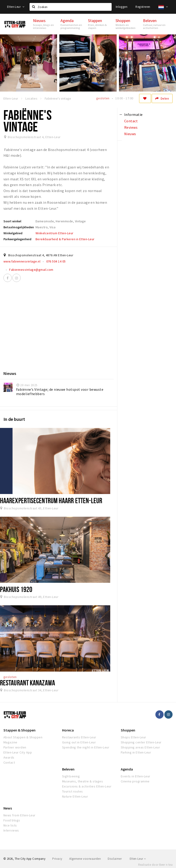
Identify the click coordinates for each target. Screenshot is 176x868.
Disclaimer (115, 859)
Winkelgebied (13, 233)
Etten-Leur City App (18, 752)
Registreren (143, 7)
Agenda (127, 769)
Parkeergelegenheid (17, 239)
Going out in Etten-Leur (79, 742)
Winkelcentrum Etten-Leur (55, 233)
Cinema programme (135, 781)
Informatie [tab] (133, 114)
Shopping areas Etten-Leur (140, 747)
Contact (9, 762)
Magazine (10, 742)
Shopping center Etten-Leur (141, 742)
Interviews (11, 830)
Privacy (57, 859)
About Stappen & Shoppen (23, 737)
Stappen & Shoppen (19, 730)
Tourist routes (73, 791)
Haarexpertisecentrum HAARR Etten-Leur (51, 500)
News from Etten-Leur (19, 815)
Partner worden (15, 747)
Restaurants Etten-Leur (79, 737)
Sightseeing (71, 776)
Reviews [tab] (131, 127)
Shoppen (128, 730)
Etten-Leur (16, 7)
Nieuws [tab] (130, 134)
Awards (9, 757)
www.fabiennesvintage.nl (22, 261)
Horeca (68, 730)
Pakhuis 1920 (16, 589)
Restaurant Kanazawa (27, 683)
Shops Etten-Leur (133, 737)
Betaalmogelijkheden (19, 227)
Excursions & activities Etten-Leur (87, 786)
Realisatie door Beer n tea (155, 865)
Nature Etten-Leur (75, 796)
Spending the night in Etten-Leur (86, 747)
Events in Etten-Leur (136, 776)
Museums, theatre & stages (82, 781)
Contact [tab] (131, 121)
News (8, 808)
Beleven (68, 769)
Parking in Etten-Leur (136, 752)
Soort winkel (12, 221)
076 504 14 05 (56, 261)
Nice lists (10, 825)
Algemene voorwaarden (85, 859)
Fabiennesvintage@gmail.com (31, 270)
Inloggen (122, 7)
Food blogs (12, 820)
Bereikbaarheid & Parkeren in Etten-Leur (65, 239)
